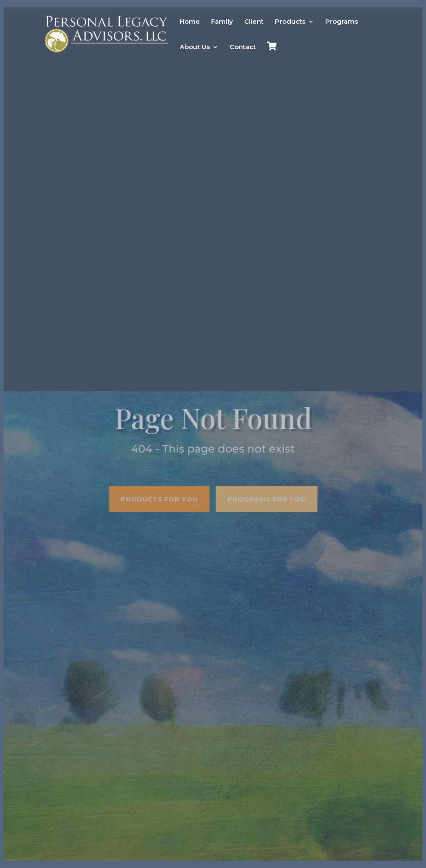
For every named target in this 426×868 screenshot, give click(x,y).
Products (290, 22)
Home (190, 22)
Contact (243, 47)
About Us (195, 47)
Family (222, 22)
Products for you (160, 498)
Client (254, 22)
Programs (342, 22)
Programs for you (266, 498)
